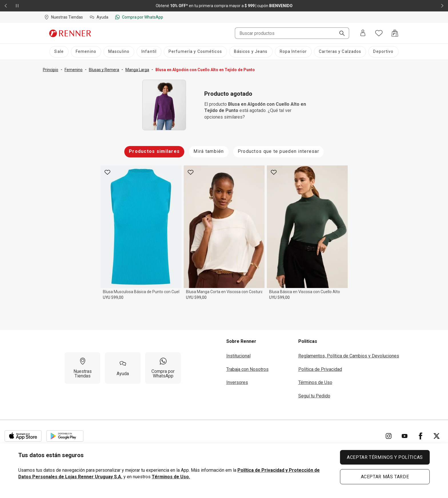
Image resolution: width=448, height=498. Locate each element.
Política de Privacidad (320, 369)
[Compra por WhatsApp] (163, 368)
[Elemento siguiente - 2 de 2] (442, 6)
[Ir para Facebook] (421, 436)
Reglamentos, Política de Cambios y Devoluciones (349, 356)
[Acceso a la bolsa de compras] (395, 33)
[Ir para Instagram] (389, 436)
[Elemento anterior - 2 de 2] (6, 6)
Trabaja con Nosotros (247, 369)
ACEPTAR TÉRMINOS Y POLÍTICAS (385, 457)
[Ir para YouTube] (405, 436)
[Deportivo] (383, 52)
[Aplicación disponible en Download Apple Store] (23, 436)
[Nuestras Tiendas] (82, 368)
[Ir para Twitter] (437, 436)
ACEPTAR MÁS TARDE (385, 477)
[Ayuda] (123, 368)
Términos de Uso (315, 382)
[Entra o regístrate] (363, 33)
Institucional (238, 356)
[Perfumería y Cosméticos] (195, 52)
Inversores (237, 382)
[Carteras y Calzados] (340, 52)
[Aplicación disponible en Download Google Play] (65, 436)
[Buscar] (340, 34)
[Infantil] (149, 52)
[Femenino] (86, 52)
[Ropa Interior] (293, 52)
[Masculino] (119, 52)
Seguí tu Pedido (314, 396)
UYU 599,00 (113, 297)
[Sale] (59, 52)
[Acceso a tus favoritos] (379, 33)
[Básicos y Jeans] (251, 52)
